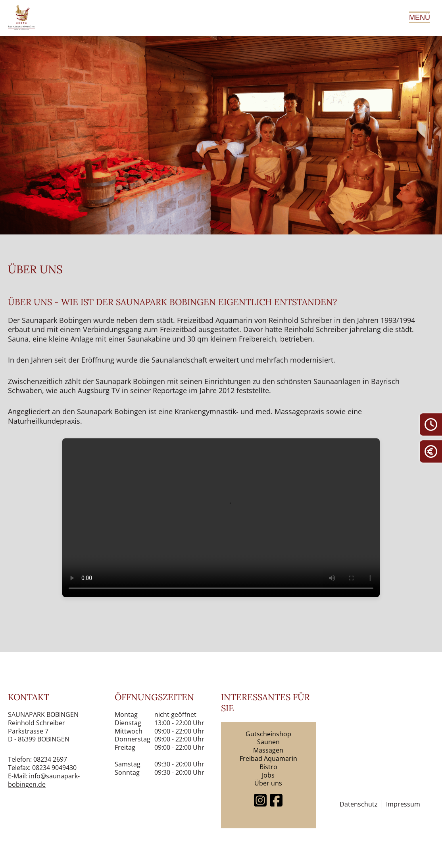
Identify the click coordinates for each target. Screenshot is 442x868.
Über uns (268, 783)
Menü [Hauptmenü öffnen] (420, 17)
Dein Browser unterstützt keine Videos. (221, 518)
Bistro (268, 767)
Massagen (268, 750)
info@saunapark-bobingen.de (44, 780)
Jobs (268, 775)
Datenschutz (359, 804)
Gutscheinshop (268, 734)
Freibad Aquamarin (268, 759)
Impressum (403, 804)
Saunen (268, 742)
